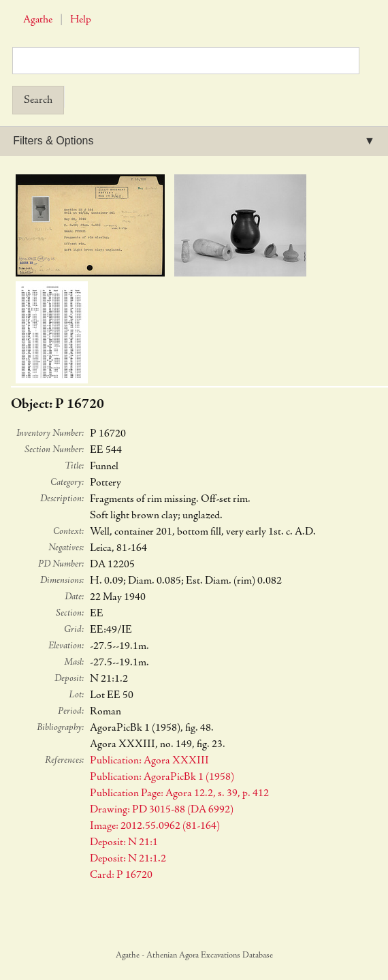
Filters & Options (53, 141)
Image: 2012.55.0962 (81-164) (155, 826)
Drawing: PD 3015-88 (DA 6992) (162, 810)
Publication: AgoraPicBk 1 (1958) (162, 777)
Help (81, 20)
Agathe (38, 20)
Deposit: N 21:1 (124, 842)
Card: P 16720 (121, 875)
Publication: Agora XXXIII (149, 761)
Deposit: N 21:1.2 (128, 859)
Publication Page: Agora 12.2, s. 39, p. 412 (179, 793)
